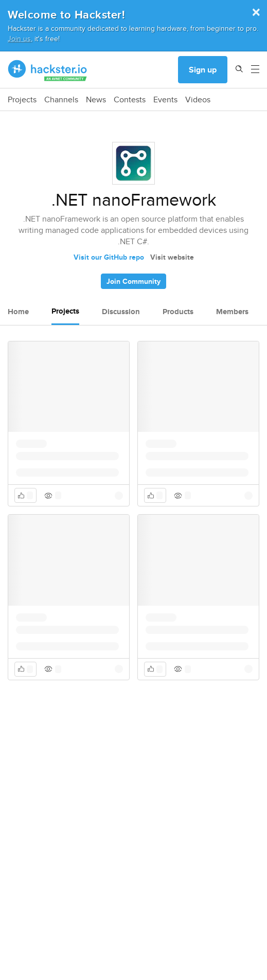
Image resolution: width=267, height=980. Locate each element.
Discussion (121, 312)
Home (18, 312)
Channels (61, 100)
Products (178, 312)
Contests (130, 100)
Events (165, 100)
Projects (22, 100)
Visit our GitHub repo (109, 257)
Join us (19, 38)
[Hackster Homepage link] (48, 70)
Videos (198, 100)
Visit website (172, 257)
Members (232, 312)
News (96, 100)
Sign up (203, 70)
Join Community (133, 281)
